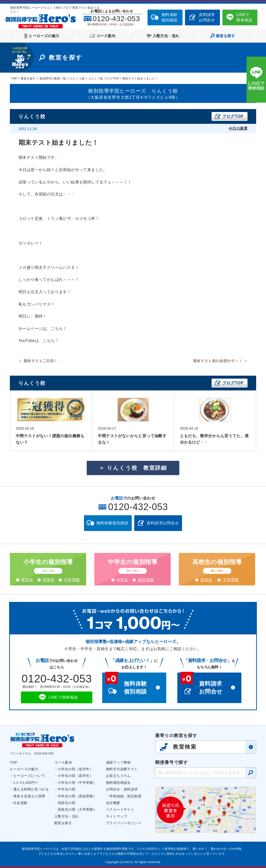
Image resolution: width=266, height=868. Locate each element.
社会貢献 (20, 803)
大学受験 (231, 580)
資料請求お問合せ (207, 17)
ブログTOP (233, 116)
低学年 (27, 580)
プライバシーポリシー (124, 823)
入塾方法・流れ (67, 816)
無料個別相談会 (118, 783)
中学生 (123, 580)
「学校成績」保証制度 (124, 796)
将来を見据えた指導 (29, 796)
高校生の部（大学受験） (77, 809)
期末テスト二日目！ (41, 361)
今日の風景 (238, 128)
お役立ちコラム (118, 776)
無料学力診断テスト (122, 769)
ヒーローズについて (29, 776)
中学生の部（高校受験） (77, 796)
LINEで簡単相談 (244, 17)
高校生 (206, 580)
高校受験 (146, 580)
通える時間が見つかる (31, 789)
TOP (14, 762)
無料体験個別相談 (169, 17)
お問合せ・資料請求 (122, 789)
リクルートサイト (120, 809)
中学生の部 (66, 789)
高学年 (49, 580)
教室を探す (63, 823)
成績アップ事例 (118, 762)
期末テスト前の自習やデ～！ (218, 361)
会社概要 (113, 803)
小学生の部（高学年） (75, 776)
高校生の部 (66, 803)
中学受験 (72, 580)
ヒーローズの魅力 (24, 769)
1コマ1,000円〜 (26, 783)
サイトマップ (116, 816)
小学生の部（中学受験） (77, 783)
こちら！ (59, 329)
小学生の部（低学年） (75, 769)
